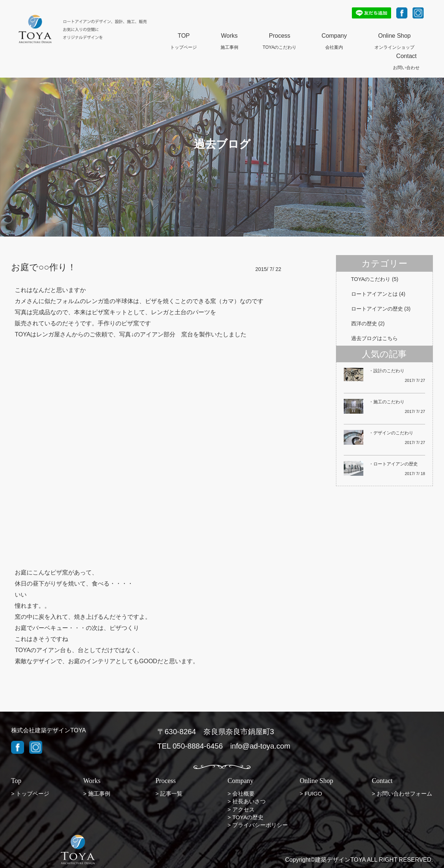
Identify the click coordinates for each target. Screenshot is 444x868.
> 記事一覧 (169, 794)
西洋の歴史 (364, 323)
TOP (184, 36)
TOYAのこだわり (371, 279)
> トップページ (30, 794)
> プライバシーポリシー (258, 825)
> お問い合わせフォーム (402, 794)
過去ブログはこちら (374, 338)
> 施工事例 (97, 794)
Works (229, 36)
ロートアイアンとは (374, 294)
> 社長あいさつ (247, 801)
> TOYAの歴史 (245, 817)
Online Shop (394, 36)
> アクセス (241, 809)
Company (334, 36)
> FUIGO (311, 794)
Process (280, 36)
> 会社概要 (241, 794)
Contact (406, 57)
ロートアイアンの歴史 (377, 309)
